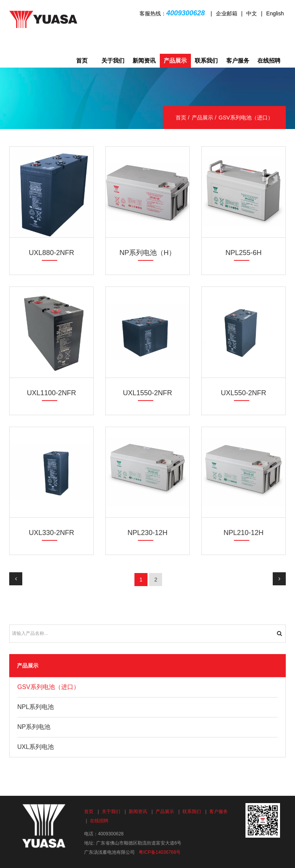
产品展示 (175, 60)
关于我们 (113, 60)
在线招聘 (269, 60)
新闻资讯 (144, 60)
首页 (82, 60)
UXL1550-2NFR (147, 393)
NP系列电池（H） (147, 253)
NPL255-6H (244, 253)
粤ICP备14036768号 (160, 852)
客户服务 (238, 60)
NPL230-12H (147, 533)
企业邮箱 (227, 13)
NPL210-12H (244, 533)
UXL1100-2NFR (51, 393)
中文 (252, 13)
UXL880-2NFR (51, 253)
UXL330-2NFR (51, 533)
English (275, 13)
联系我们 (206, 60)
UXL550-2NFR (244, 393)
